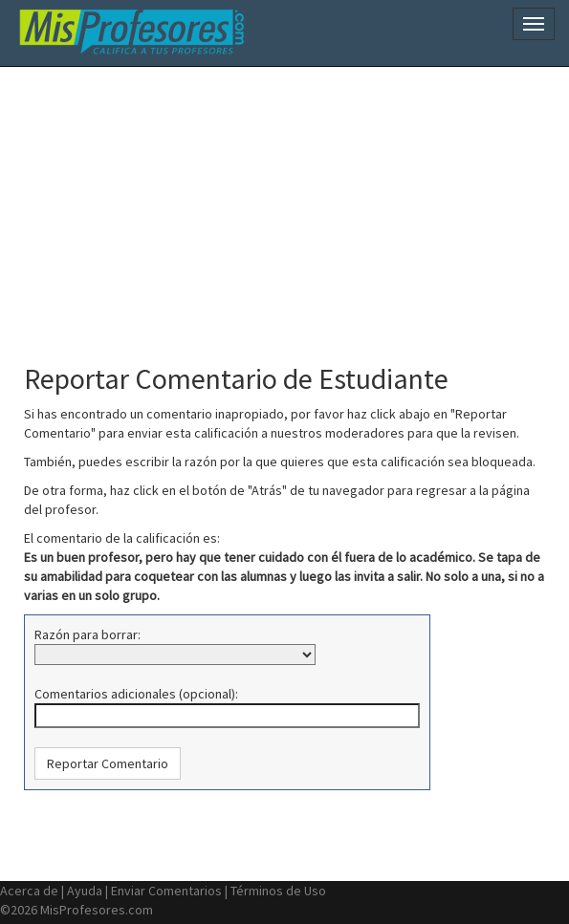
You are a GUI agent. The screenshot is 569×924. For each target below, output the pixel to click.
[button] (108, 763)
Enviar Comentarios (166, 891)
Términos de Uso (278, 891)
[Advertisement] (292, 205)
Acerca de (29, 891)
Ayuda (85, 891)
